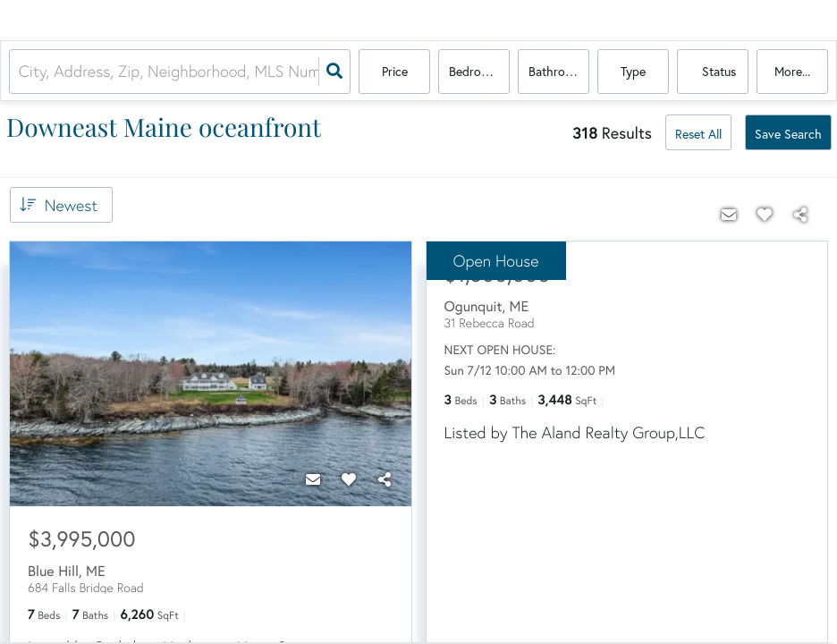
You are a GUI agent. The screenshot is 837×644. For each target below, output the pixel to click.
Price (395, 72)
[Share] (385, 479)
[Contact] (313, 479)
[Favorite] (349, 479)
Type (633, 72)
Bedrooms (476, 72)
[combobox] (21, 72)
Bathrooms (558, 72)
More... (792, 72)
